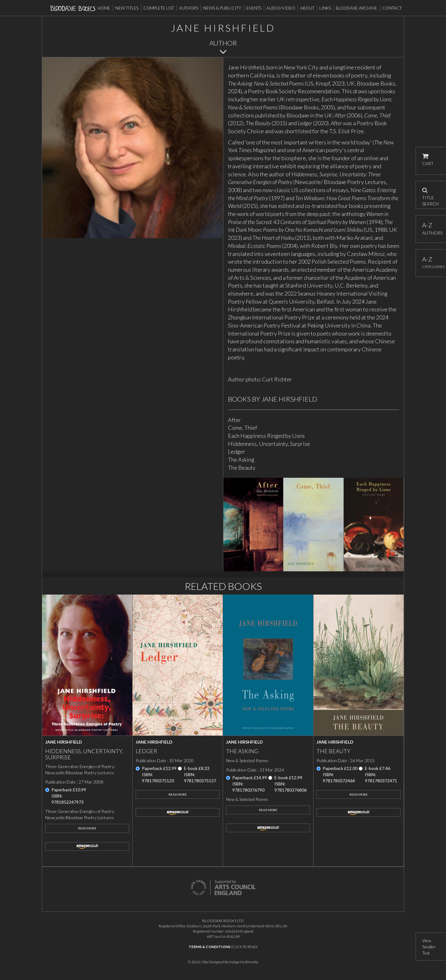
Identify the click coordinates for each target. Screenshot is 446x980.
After (234, 420)
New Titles (127, 8)
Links (325, 8)
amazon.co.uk (87, 846)
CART (428, 160)
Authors (189, 8)
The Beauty (242, 468)
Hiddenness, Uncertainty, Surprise (269, 444)
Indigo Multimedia (244, 962)
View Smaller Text (429, 947)
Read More (87, 828)
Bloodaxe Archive (356, 8)
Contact (392, 8)
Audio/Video (281, 8)
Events (254, 8)
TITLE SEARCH (430, 195)
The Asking (241, 459)
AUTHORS (431, 229)
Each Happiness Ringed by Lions (266, 436)
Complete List (159, 8)
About (307, 8)
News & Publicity (222, 8)
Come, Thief (243, 428)
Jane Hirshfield (64, 742)
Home (104, 8)
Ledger (237, 451)
